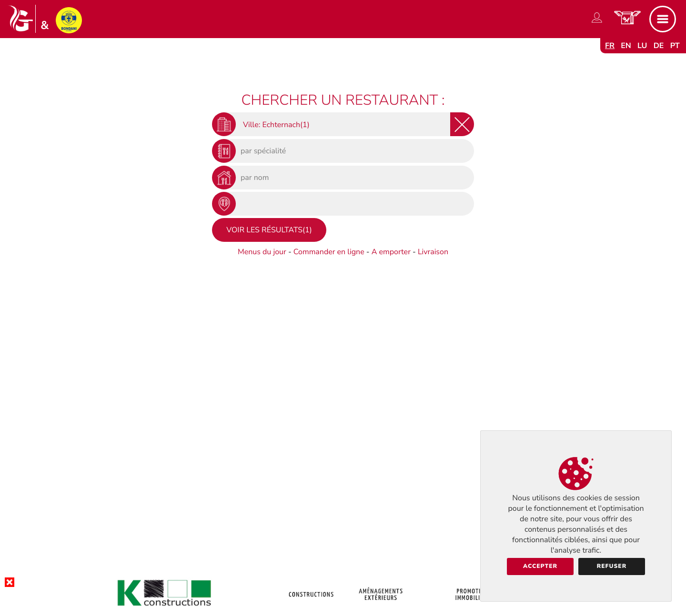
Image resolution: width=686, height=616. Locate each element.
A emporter (391, 252)
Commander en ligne (329, 252)
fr (610, 46)
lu (642, 46)
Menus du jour (262, 252)
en (626, 46)
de (659, 46)
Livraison (433, 252)
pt (675, 46)
